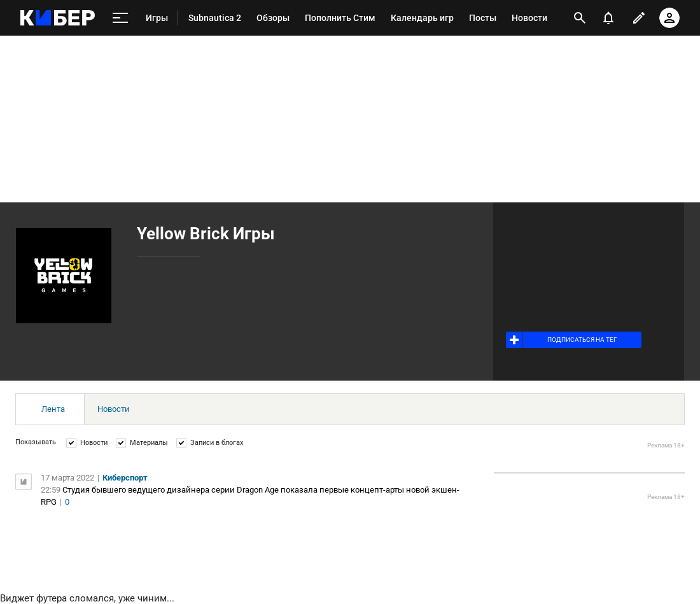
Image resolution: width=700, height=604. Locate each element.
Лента (53, 409)
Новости (114, 409)
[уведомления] (608, 18)
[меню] (120, 18)
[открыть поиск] (580, 18)
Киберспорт (125, 478)
